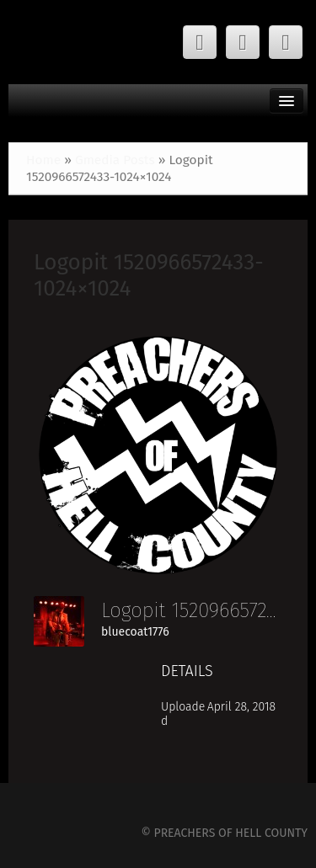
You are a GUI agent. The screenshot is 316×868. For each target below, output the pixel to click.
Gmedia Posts (115, 160)
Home (43, 160)
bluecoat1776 (135, 632)
